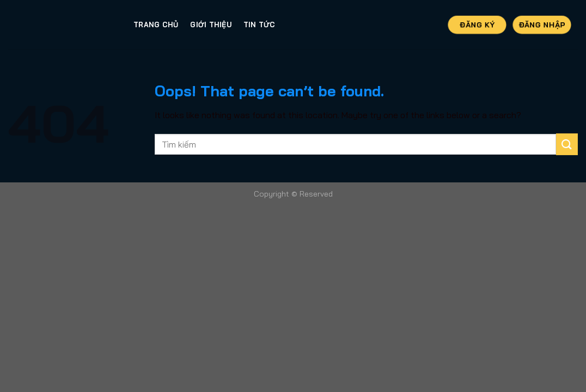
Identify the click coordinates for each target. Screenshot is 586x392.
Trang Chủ (156, 24)
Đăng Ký (477, 24)
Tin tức (260, 24)
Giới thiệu (211, 24)
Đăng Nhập (542, 24)
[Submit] (567, 144)
